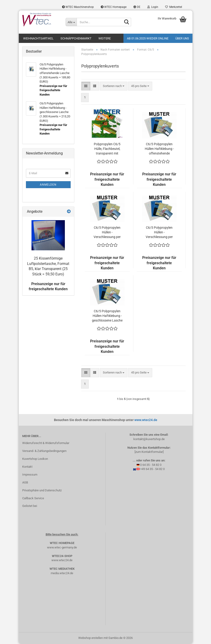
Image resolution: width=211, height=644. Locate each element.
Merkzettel (174, 7)
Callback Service (33, 498)
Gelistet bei (30, 506)
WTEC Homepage (114, 7)
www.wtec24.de (146, 420)
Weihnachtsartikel (38, 38)
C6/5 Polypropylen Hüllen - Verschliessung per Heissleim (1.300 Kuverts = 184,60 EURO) (159, 232)
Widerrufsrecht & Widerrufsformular (46, 443)
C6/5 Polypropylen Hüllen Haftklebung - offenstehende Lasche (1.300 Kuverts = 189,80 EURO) (159, 149)
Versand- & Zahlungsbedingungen (44, 451)
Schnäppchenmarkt (76, 38)
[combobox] (114, 86)
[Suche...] (71, 22)
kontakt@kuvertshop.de (149, 439)
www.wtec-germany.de (62, 547)
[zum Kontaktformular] (149, 452)
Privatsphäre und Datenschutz (42, 490)
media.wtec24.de (62, 573)
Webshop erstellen (91, 638)
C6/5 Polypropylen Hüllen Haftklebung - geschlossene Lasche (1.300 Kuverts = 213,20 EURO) (107, 316)
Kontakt (27, 467)
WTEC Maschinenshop (78, 7)
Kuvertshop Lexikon (35, 459)
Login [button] (153, 7)
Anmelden (48, 185)
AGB (25, 482)
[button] (137, 7)
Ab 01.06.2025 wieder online (148, 38)
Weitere (105, 38)
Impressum (30, 475)
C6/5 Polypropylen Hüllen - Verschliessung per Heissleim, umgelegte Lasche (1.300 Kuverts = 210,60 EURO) (107, 232)
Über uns (182, 38)
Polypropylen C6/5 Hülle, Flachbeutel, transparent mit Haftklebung (107, 149)
